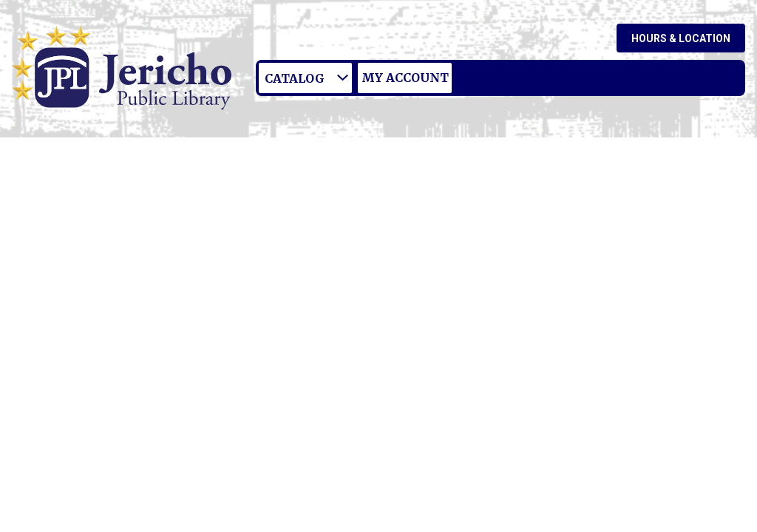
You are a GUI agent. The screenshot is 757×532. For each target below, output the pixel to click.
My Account (405, 78)
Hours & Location (681, 38)
